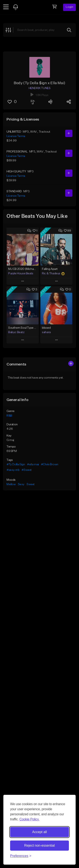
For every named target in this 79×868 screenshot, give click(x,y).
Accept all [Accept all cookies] (39, 832)
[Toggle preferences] (21, 856)
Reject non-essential (39, 845)
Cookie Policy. (29, 819)
